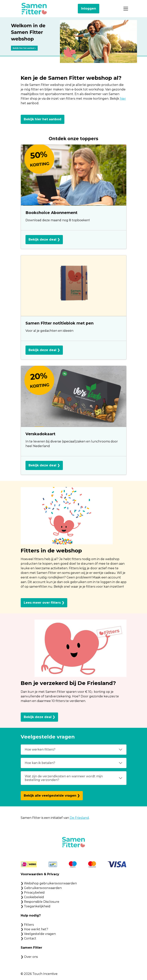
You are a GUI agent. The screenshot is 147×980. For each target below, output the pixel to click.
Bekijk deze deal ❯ (44, 240)
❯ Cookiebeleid (32, 897)
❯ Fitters (27, 925)
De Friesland (79, 818)
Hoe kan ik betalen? (40, 763)
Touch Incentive (45, 974)
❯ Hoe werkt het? (34, 929)
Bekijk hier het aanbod (43, 119)
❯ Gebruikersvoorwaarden (41, 888)
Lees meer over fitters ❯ (44, 603)
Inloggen (89, 9)
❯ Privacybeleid (33, 893)
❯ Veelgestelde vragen (38, 934)
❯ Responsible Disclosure (40, 902)
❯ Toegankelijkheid (36, 906)
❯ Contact (28, 938)
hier (123, 99)
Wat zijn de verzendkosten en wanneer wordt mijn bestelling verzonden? (64, 778)
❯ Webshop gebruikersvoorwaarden (49, 883)
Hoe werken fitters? (40, 749)
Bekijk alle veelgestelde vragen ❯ (52, 796)
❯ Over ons (29, 957)
